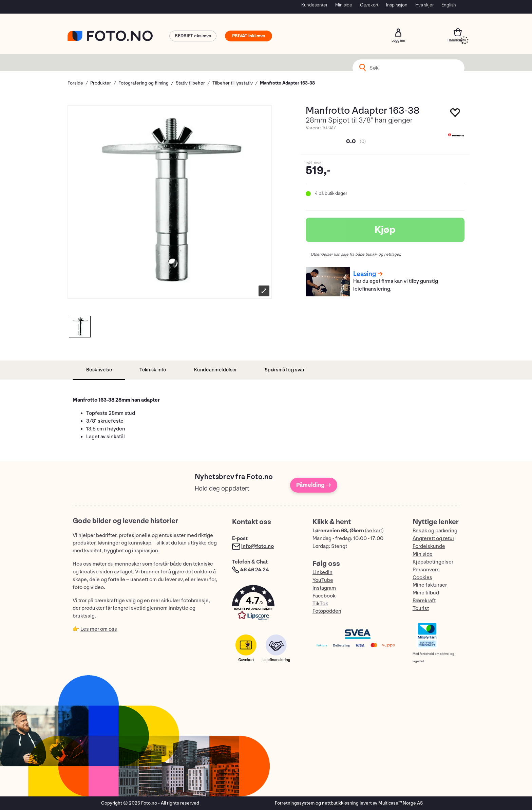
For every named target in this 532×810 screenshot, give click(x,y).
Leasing (365, 274)
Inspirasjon (397, 5)
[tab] (99, 370)
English (449, 5)
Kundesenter (314, 5)
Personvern (426, 570)
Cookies (422, 578)
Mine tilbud (426, 593)
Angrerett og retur (433, 539)
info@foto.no (258, 546)
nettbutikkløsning (340, 803)
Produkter (101, 83)
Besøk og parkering (435, 531)
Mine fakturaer (430, 585)
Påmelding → (314, 485)
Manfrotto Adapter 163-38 (287, 83)
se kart (374, 531)
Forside (75, 83)
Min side (344, 5)
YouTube (323, 580)
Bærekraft (424, 601)
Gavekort (369, 5)
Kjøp (385, 230)
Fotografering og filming (144, 83)
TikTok (320, 604)
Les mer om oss (99, 629)
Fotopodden (327, 611)
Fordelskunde (429, 546)
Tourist (421, 609)
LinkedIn (322, 573)
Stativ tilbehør (190, 83)
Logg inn (398, 33)
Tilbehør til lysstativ (233, 83)
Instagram (324, 588)
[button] (265, 604)
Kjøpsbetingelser (433, 562)
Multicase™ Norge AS (401, 803)
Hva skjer (424, 5)
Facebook (324, 596)
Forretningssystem (295, 803)
